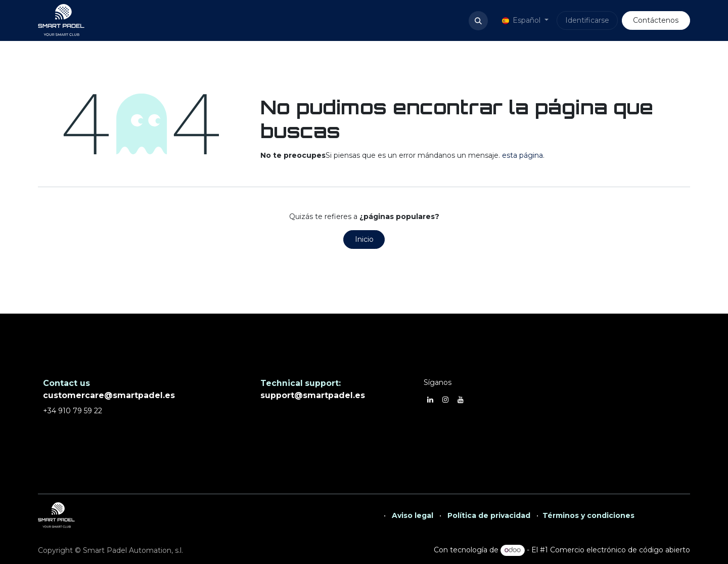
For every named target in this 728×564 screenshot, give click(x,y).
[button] (478, 21)
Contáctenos (656, 20)
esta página (522, 155)
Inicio (364, 239)
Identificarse (587, 20)
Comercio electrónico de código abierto (620, 550)
